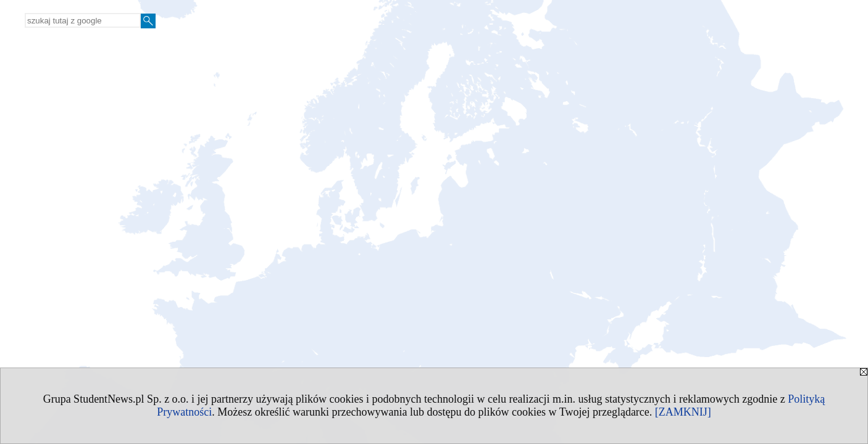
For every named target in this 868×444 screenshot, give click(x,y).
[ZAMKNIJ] (683, 412)
